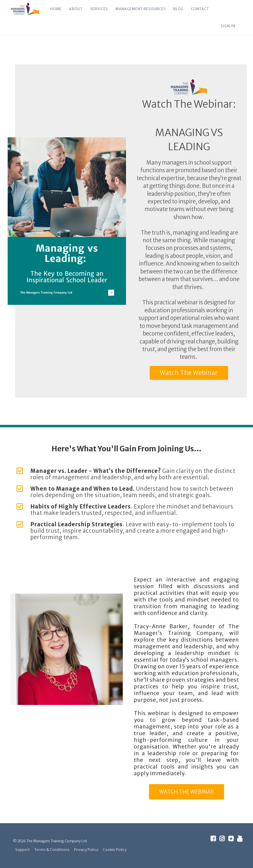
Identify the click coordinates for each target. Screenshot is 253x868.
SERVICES (99, 9)
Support (23, 850)
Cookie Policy (115, 850)
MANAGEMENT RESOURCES (140, 9)
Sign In (228, 26)
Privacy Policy (86, 850)
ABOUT (76, 9)
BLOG (178, 9)
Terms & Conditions (52, 850)
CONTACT (200, 9)
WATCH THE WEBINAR (187, 792)
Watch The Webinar (189, 373)
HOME (56, 9)
